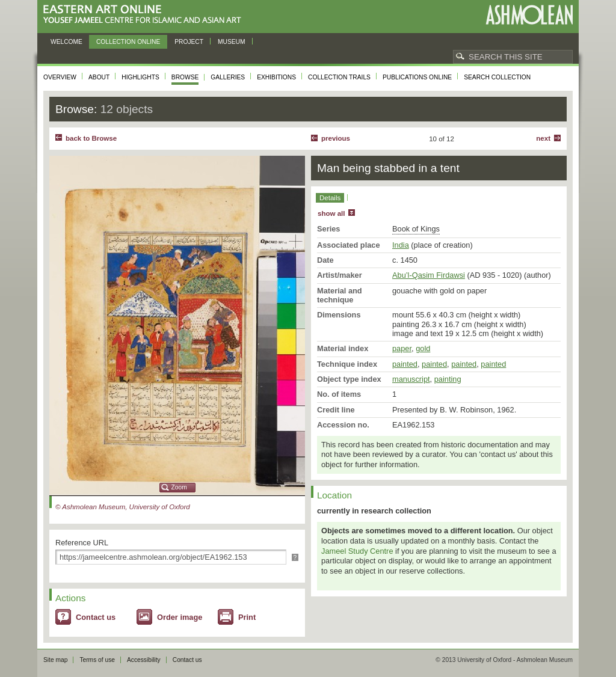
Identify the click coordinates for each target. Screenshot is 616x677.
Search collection (497, 77)
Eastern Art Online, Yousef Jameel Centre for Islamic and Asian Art (145, 15)
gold (423, 348)
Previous (336, 138)
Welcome (66, 42)
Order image (180, 617)
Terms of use (97, 660)
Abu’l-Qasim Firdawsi (429, 275)
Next (543, 138)
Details (330, 198)
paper (402, 348)
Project (189, 42)
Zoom (179, 487)
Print (247, 617)
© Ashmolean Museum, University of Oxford (123, 507)
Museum (232, 42)
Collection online (128, 42)
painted (405, 364)
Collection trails (339, 77)
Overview (60, 77)
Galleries (228, 77)
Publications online (417, 77)
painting (448, 379)
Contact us (96, 617)
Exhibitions (276, 77)
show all (331, 213)
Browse (185, 77)
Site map (55, 660)
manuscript (411, 379)
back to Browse (91, 138)
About (99, 77)
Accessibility (144, 660)
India (401, 245)
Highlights (140, 77)
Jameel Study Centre (357, 551)
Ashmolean (529, 15)
